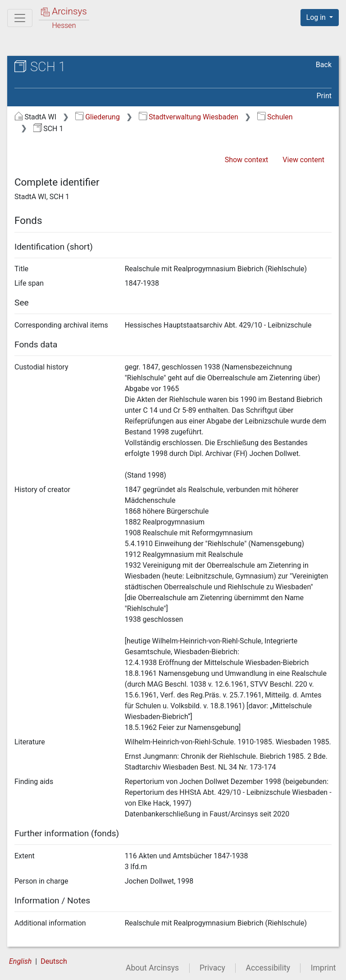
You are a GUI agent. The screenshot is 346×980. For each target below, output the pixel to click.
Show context (247, 160)
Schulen (275, 117)
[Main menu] (20, 18)
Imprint (323, 968)
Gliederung (98, 117)
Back (324, 65)
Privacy (212, 968)
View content (303, 160)
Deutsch (54, 961)
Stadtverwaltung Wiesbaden (189, 117)
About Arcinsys (152, 968)
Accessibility (268, 968)
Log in (317, 17)
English (20, 961)
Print (324, 96)
